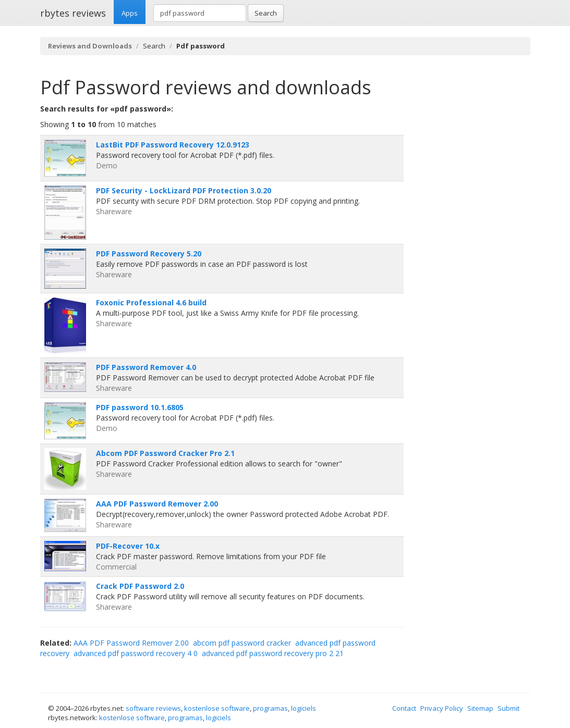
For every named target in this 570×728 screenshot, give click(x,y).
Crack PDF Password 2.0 (140, 586)
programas (270, 708)
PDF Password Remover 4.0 (146, 367)
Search (266, 13)
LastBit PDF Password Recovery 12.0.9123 (173, 145)
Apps (130, 13)
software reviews (153, 708)
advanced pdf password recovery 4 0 (136, 653)
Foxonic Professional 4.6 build (151, 303)
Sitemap (480, 708)
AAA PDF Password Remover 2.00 (157, 504)
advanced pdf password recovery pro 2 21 (273, 653)
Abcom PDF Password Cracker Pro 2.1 (165, 453)
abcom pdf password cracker (242, 643)
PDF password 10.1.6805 (140, 407)
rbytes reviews (73, 13)
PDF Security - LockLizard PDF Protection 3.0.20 (184, 190)
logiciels (304, 708)
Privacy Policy (442, 708)
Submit (508, 708)
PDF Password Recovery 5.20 (149, 254)
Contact (404, 708)
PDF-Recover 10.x (128, 546)
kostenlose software (217, 708)
